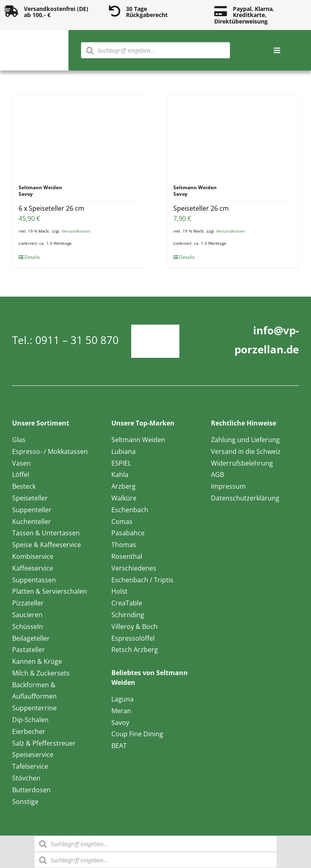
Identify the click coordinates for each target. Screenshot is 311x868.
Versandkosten (76, 231)
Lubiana (124, 451)
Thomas (124, 545)
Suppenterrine (34, 708)
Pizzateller (28, 603)
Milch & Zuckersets (41, 673)
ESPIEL (121, 463)
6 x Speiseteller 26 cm (51, 208)
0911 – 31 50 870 (77, 340)
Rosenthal (127, 556)
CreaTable (127, 603)
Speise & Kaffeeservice (47, 545)
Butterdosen (31, 790)
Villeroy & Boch (134, 626)
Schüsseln (28, 626)
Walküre (124, 498)
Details (32, 257)
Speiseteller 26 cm (201, 208)
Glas (19, 440)
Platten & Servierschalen (50, 591)
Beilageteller (31, 638)
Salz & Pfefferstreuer (44, 743)
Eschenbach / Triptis (142, 580)
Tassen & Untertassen (46, 533)
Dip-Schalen (30, 720)
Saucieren (27, 615)
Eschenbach (130, 510)
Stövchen (26, 778)
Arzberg (124, 486)
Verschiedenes (134, 568)
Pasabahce (128, 533)
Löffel (21, 475)
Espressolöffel (133, 638)
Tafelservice (30, 766)
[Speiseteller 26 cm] (233, 136)
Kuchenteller (32, 522)
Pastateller (29, 650)
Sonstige (25, 802)
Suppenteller (32, 510)
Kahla (120, 475)
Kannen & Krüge (37, 661)
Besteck (24, 486)
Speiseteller (30, 498)
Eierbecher (29, 731)
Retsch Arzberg (135, 650)
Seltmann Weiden (138, 440)
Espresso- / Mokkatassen (50, 451)
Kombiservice (33, 556)
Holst (119, 591)
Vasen (21, 463)
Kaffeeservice (33, 568)
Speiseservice (33, 755)
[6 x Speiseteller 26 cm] (78, 136)
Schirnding (128, 615)
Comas (122, 522)
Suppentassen (34, 580)
